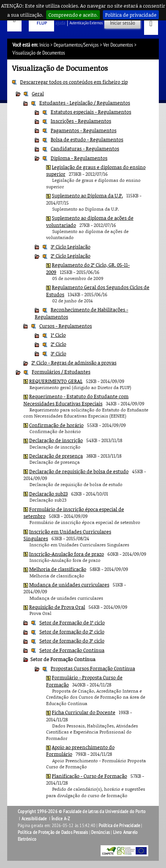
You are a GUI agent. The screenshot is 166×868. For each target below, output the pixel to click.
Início (44, 45)
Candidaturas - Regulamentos (85, 149)
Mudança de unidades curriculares (69, 585)
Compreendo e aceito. (73, 15)
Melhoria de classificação (58, 569)
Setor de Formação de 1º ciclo (72, 622)
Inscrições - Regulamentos (81, 121)
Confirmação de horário (56, 425)
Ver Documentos (118, 45)
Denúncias (100, 832)
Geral (38, 94)
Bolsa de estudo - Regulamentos (87, 139)
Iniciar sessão (123, 23)
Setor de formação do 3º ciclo (72, 641)
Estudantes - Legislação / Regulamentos (85, 103)
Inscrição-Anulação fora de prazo (67, 554)
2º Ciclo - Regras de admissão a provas (74, 363)
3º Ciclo (58, 353)
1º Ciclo (58, 335)
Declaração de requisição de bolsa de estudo (79, 471)
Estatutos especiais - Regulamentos (91, 112)
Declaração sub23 (48, 494)
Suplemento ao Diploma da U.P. (87, 195)
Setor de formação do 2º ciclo (72, 632)
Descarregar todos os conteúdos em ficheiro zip (74, 82)
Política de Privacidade (119, 826)
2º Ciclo (58, 344)
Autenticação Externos (86, 23)
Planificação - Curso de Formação (89, 776)
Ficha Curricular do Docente (84, 712)
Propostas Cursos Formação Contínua (93, 668)
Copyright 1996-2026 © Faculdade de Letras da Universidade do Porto (82, 812)
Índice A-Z (61, 819)
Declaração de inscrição (56, 440)
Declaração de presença (56, 456)
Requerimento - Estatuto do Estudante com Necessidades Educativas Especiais (76, 400)
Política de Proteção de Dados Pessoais (53, 832)
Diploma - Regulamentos (79, 158)
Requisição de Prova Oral (57, 607)
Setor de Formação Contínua (72, 650)
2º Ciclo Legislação (71, 256)
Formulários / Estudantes (61, 372)
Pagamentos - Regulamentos (84, 130)
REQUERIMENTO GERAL (56, 381)
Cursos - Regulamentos (66, 326)
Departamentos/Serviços (76, 45)
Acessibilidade (34, 819)
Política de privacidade (131, 15)
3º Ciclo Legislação (71, 247)
